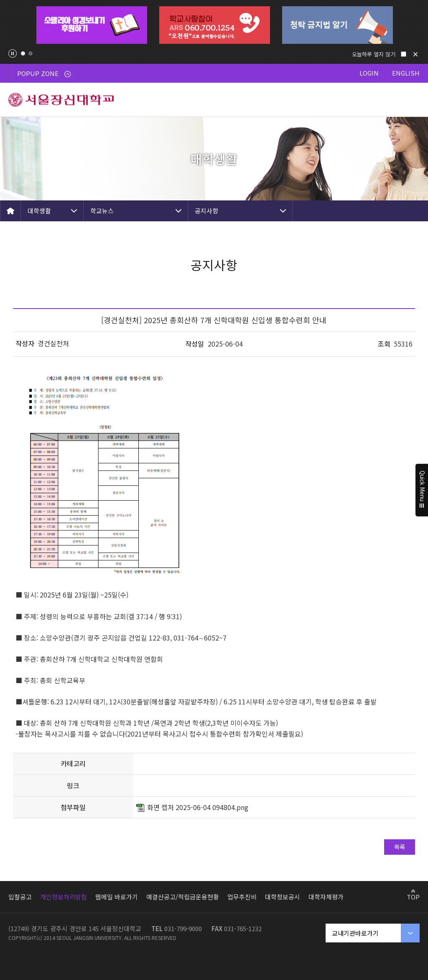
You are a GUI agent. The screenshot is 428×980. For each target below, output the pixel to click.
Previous (15, 25)
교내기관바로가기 (355, 933)
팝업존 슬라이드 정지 (13, 53)
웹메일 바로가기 (117, 897)
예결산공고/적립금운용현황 (183, 897)
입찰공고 (20, 897)
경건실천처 (53, 343)
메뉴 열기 (411, 100)
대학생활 (39, 211)
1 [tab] (23, 53)
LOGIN (369, 73)
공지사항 (206, 211)
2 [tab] (31, 53)
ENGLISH (406, 73)
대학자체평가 (326, 897)
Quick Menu (422, 490)
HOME (10, 211)
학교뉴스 (102, 211)
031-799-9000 (183, 928)
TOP (413, 896)
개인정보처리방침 (64, 897)
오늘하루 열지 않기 (374, 54)
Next (413, 25)
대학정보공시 (283, 897)
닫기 (415, 54)
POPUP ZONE (44, 73)
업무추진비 (242, 897)
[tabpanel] (92, 25)
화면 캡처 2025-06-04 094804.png (198, 807)
